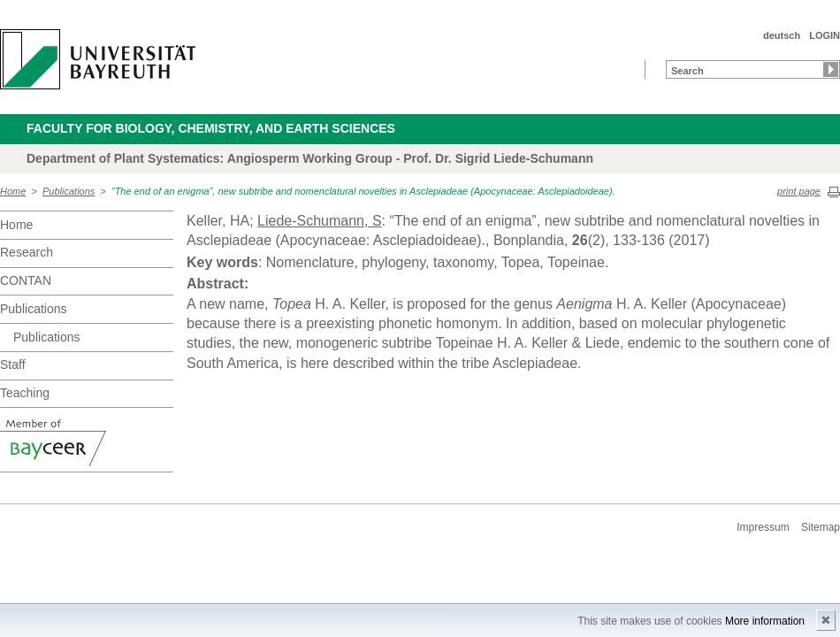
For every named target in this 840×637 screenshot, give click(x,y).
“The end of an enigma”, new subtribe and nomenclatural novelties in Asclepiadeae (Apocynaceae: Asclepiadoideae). (363, 191)
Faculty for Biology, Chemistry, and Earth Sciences (211, 128)
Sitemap (821, 527)
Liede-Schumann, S (320, 221)
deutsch (782, 35)
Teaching (25, 393)
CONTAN (26, 280)
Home (13, 191)
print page (799, 191)
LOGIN (825, 35)
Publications (69, 191)
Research (27, 252)
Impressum (763, 527)
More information (765, 621)
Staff (13, 365)
